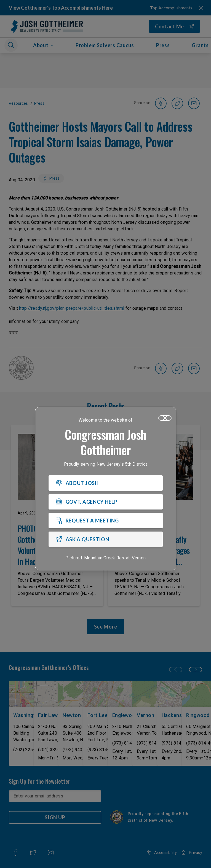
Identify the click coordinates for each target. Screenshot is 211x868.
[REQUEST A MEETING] (106, 521)
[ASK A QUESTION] (106, 540)
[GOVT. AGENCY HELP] (106, 502)
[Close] (165, 418)
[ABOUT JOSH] (106, 483)
